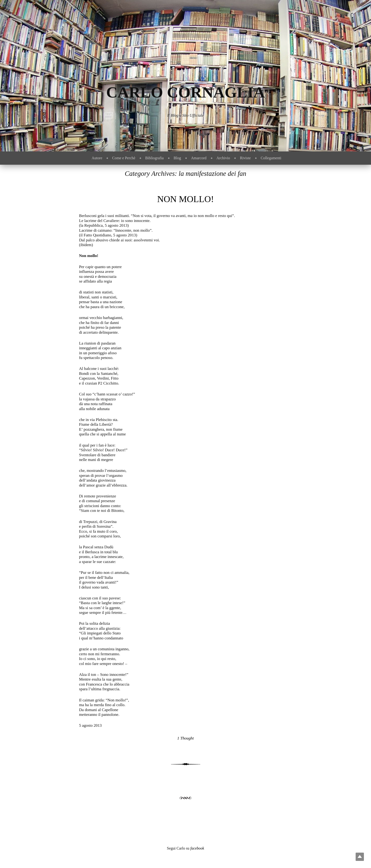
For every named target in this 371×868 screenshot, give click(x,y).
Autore (97, 158)
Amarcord (199, 158)
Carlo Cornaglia (186, 92)
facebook (197, 848)
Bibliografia (155, 158)
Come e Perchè (124, 158)
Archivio (223, 158)
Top (360, 857)
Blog (177, 158)
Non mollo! (185, 199)
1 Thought (185, 738)
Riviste (245, 158)
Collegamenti (271, 158)
